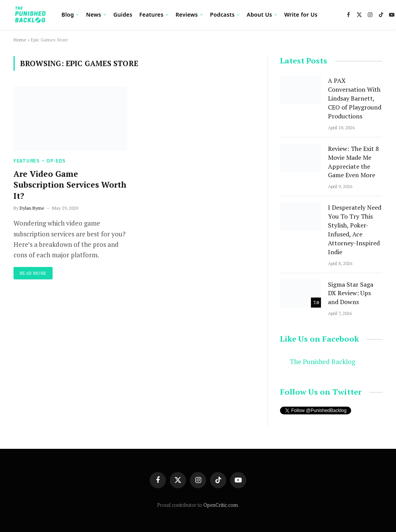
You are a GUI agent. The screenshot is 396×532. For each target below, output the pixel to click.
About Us (259, 15)
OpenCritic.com (221, 505)
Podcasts (222, 15)
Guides (123, 15)
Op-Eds (56, 161)
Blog (68, 15)
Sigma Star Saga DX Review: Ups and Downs (351, 293)
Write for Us (301, 15)
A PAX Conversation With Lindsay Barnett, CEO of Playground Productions (355, 98)
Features (151, 15)
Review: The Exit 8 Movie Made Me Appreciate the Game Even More (353, 162)
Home (20, 40)
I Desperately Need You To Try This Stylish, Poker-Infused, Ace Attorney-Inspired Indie (355, 229)
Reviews (187, 15)
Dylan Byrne (32, 208)
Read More (33, 273)
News (93, 15)
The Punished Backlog (322, 362)
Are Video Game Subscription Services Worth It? (70, 185)
